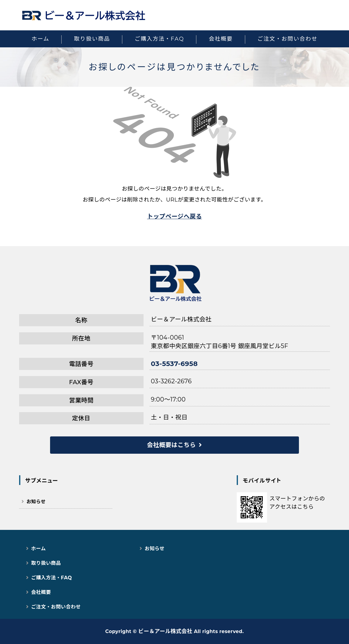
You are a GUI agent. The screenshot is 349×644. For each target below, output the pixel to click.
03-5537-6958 (174, 364)
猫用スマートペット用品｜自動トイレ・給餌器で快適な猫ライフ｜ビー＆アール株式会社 (84, 15)
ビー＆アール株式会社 (165, 631)
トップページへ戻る (175, 216)
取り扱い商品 (92, 39)
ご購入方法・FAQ (159, 39)
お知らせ (36, 502)
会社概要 (221, 39)
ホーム (41, 39)
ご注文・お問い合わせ (287, 39)
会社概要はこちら (171, 445)
